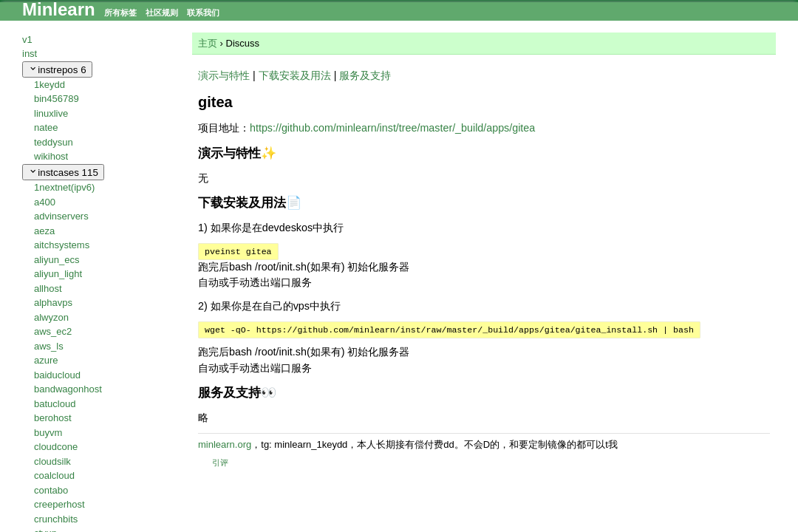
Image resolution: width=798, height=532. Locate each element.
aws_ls (49, 346)
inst (30, 54)
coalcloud (54, 475)
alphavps (53, 303)
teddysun (54, 142)
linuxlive (51, 113)
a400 (45, 202)
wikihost (51, 156)
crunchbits (56, 519)
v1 (27, 40)
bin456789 (57, 99)
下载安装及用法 (295, 75)
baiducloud (57, 375)
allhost (48, 289)
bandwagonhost (68, 389)
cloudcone (56, 447)
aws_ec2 (53, 331)
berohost (53, 418)
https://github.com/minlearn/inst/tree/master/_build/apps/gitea (392, 128)
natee (46, 127)
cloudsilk (52, 461)
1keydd (50, 85)
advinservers (61, 216)
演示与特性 (224, 75)
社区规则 (162, 13)
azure (46, 360)
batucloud (55, 404)
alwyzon (51, 317)
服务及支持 (365, 75)
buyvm (48, 433)
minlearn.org (225, 444)
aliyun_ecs (57, 260)
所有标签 (120, 13)
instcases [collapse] (63, 172)
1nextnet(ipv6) (64, 187)
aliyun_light (58, 274)
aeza (44, 231)
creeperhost (59, 504)
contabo (51, 490)
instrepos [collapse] (57, 69)
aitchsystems (62, 245)
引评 (213, 463)
